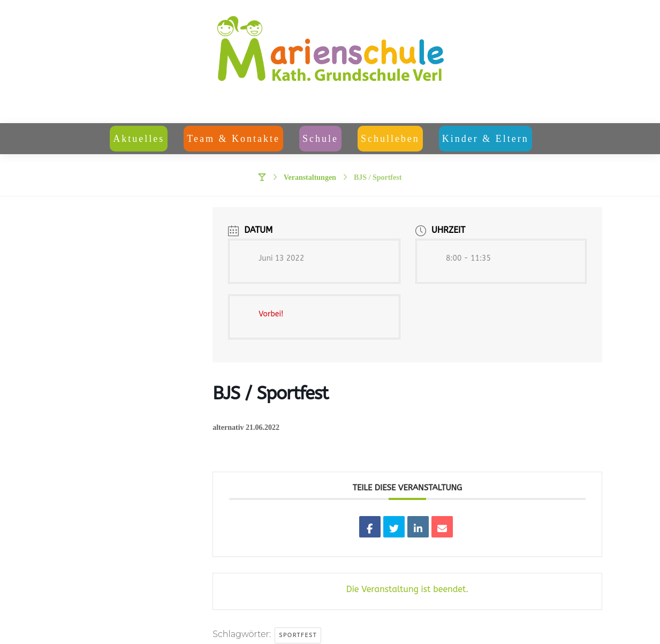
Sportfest (298, 635)
